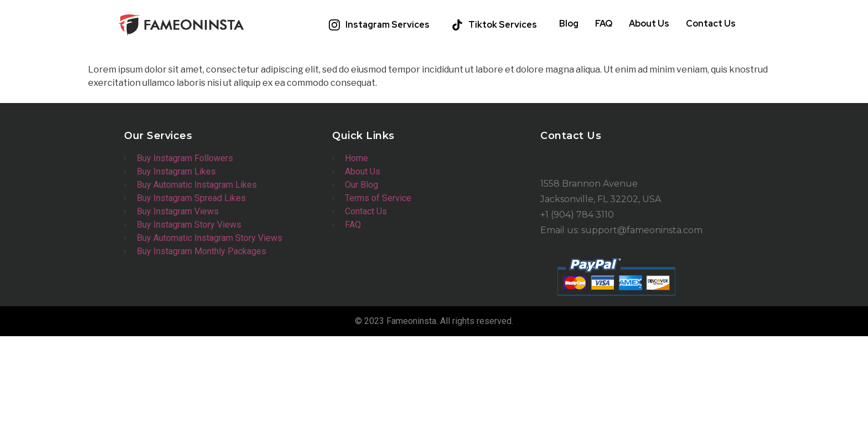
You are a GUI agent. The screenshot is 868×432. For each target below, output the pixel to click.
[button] (382, 25)
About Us (649, 24)
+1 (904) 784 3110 (577, 215)
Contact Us (711, 24)
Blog (569, 24)
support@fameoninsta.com (642, 230)
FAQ (604, 24)
